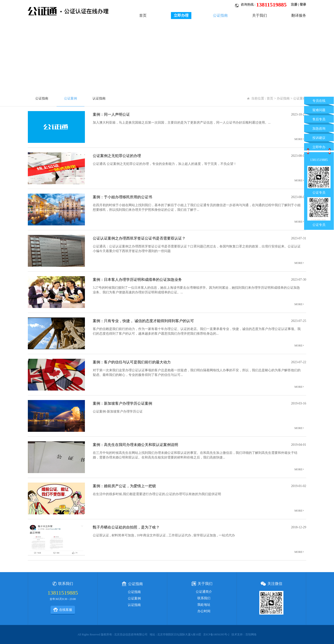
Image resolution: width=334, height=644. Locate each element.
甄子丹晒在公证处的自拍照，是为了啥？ (126, 527)
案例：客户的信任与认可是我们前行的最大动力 (132, 362)
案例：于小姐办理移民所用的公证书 (122, 197)
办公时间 (204, 611)
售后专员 (319, 119)
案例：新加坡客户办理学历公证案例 (122, 403)
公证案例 (71, 98)
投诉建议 (319, 138)
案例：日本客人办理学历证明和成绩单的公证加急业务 (137, 280)
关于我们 (260, 15)
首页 (143, 15)
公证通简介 (204, 592)
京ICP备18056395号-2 (216, 634)
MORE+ (299, 139)
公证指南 (220, 15)
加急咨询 (319, 129)
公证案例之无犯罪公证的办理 (117, 156)
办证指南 (283, 98)
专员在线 (319, 101)
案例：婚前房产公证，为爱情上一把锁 (124, 486)
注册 (294, 5)
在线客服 (63, 610)
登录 (303, 5)
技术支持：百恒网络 (244, 634)
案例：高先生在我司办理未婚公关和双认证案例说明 (135, 445)
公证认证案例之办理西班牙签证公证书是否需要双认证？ (139, 238)
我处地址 (204, 605)
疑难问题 (319, 110)
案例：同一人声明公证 (111, 114)
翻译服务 (299, 15)
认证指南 (99, 98)
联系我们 (204, 598)
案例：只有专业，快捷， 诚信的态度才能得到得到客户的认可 (143, 321)
